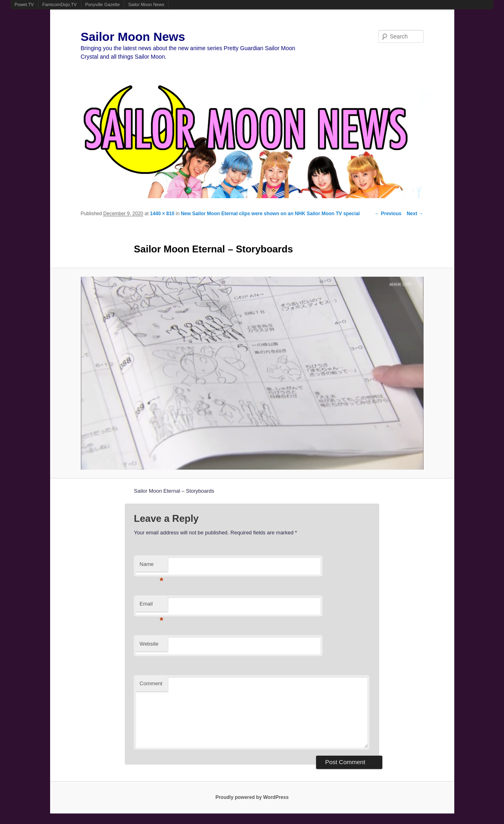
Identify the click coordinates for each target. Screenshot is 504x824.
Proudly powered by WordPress (252, 797)
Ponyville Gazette (103, 4)
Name (151, 567)
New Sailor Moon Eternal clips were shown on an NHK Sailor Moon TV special (270, 214)
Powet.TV (24, 4)
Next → (415, 214)
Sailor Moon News (146, 4)
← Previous (388, 214)
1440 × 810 (162, 214)
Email (151, 606)
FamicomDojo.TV (60, 4)
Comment (151, 683)
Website (149, 644)
